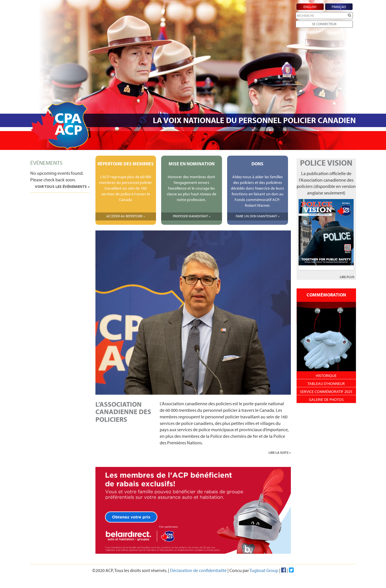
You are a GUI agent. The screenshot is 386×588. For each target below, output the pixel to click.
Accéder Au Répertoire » (126, 216)
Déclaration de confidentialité (198, 570)
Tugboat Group (264, 570)
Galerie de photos (326, 400)
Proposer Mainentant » (192, 216)
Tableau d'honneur (326, 384)
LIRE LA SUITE (279, 452)
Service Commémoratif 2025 (326, 392)
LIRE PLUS (347, 277)
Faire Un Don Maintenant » (258, 216)
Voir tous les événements (61, 186)
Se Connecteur (324, 24)
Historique (326, 376)
